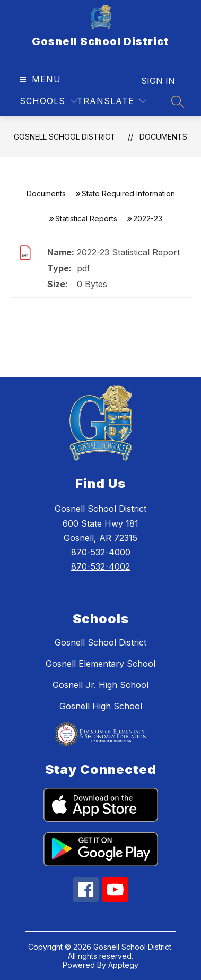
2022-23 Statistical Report (128, 252)
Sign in (158, 81)
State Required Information (128, 194)
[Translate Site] (112, 101)
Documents (163, 137)
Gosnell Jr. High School (101, 685)
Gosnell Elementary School (101, 664)
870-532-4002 (101, 566)
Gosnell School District (65, 137)
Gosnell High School (101, 706)
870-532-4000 (101, 552)
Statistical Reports (86, 218)
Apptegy (123, 965)
